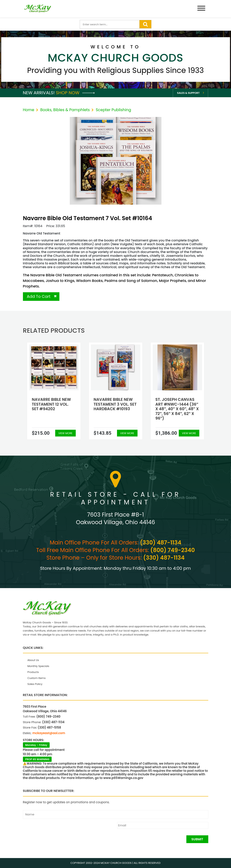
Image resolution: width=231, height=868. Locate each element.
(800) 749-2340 (173, 550)
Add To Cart (39, 296)
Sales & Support (188, 93)
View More (65, 433)
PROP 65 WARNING (37, 759)
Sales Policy (35, 684)
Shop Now (75, 93)
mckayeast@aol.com (49, 733)
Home (29, 110)
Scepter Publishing (114, 110)
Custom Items (37, 678)
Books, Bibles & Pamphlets (65, 110)
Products (33, 672)
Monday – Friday (36, 745)
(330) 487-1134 (161, 543)
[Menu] (201, 9)
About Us (33, 660)
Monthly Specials (38, 666)
